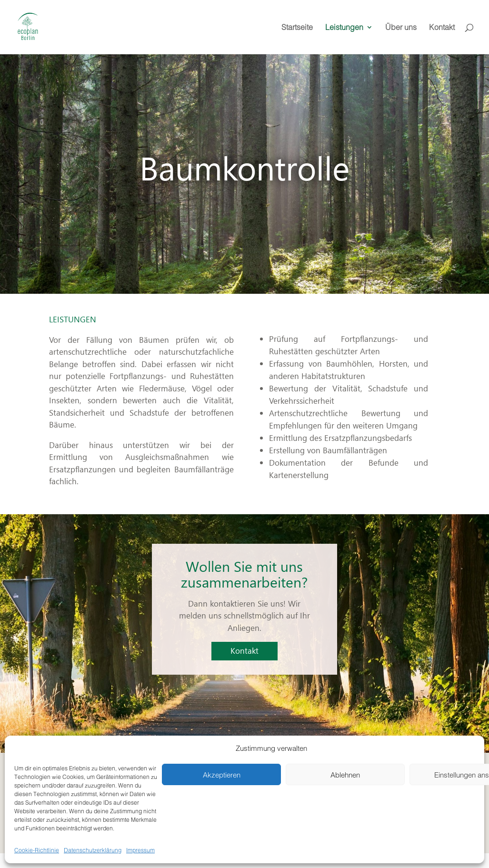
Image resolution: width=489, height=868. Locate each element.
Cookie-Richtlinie (37, 850)
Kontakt (442, 28)
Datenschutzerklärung (93, 850)
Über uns (401, 28)
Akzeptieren (222, 775)
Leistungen (344, 28)
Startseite (297, 28)
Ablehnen (345, 775)
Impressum (140, 850)
